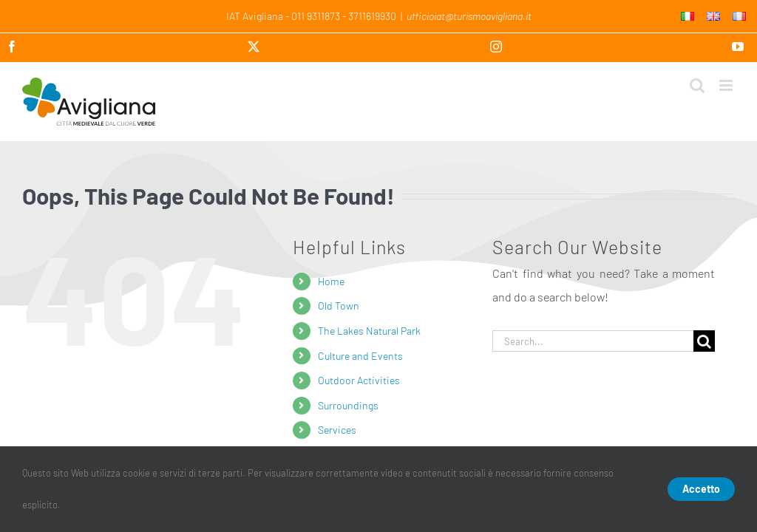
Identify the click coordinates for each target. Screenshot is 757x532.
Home (331, 281)
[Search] (704, 341)
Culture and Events (360, 356)
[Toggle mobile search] (697, 85)
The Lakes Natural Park (369, 331)
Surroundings (348, 405)
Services (337, 430)
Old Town (339, 306)
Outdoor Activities (359, 380)
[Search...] (593, 341)
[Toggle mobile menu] (727, 85)
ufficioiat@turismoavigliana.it (469, 16)
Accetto (701, 489)
